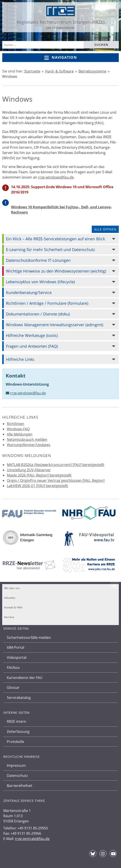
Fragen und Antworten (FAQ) (32, 346)
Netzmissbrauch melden (27, 439)
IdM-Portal (16, 647)
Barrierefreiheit (20, 786)
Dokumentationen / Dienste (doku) (38, 314)
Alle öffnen (105, 229)
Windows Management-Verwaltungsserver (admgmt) (55, 325)
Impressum (16, 765)
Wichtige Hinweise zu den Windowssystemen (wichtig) (56, 271)
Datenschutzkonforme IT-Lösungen (38, 260)
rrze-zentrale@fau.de (32, 839)
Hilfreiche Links (20, 359)
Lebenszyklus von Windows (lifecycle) (40, 282)
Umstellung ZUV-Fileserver (29, 470)
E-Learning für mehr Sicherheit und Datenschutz (50, 250)
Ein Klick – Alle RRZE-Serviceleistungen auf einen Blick (55, 239)
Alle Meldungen (20, 434)
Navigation (60, 58)
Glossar (13, 687)
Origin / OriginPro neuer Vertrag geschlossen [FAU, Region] (56, 480)
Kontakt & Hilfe (13, 607)
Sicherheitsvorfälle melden (29, 638)
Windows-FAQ (18, 429)
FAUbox (13, 668)
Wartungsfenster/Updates (29, 445)
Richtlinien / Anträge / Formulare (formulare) (47, 303)
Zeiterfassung (18, 732)
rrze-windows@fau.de (56, 177)
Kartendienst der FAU (25, 678)
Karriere (9, 617)
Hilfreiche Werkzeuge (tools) (32, 335)
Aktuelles (10, 598)
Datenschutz (17, 776)
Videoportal (17, 657)
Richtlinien (16, 424)
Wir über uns (12, 588)
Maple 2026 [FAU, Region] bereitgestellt (39, 475)
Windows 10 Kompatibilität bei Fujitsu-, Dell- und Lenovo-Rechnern (61, 210)
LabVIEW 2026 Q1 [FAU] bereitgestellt (37, 486)
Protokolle (15, 742)
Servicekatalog (19, 698)
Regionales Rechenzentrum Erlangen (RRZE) (60, 22)
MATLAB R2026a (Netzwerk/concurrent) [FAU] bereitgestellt (56, 465)
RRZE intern (16, 721)
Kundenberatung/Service (29, 292)
